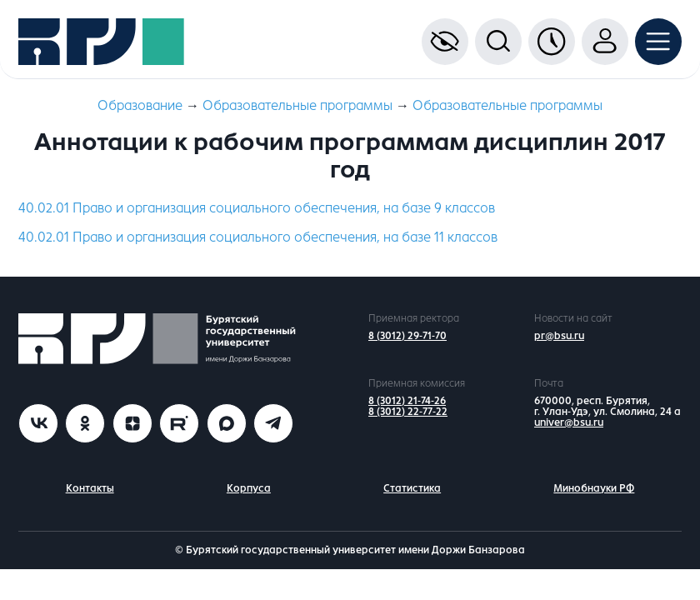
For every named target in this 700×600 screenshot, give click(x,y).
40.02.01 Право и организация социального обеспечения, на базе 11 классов (258, 237)
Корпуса (249, 488)
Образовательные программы (297, 105)
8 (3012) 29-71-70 (407, 336)
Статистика (412, 488)
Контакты (90, 488)
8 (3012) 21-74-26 (407, 401)
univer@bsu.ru (569, 422)
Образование (140, 105)
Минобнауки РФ (594, 488)
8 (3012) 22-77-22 (408, 412)
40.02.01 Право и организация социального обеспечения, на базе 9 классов (257, 208)
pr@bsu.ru (559, 336)
